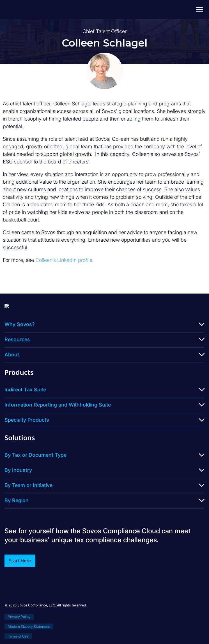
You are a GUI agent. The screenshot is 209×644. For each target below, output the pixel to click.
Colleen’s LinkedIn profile (64, 260)
